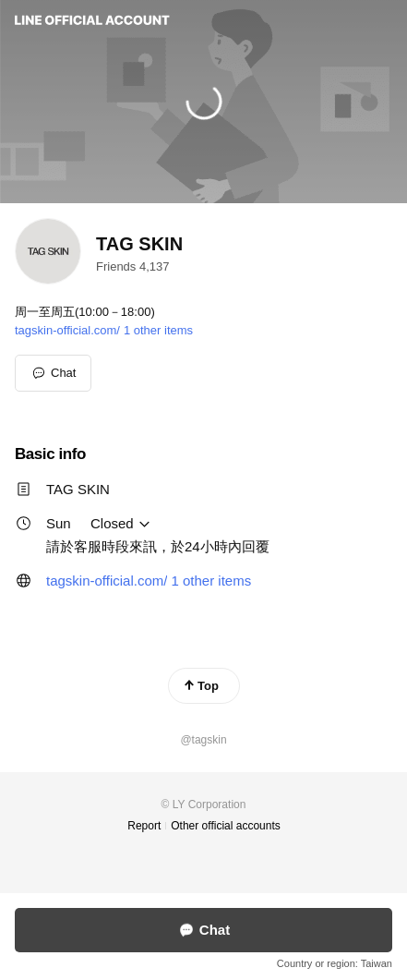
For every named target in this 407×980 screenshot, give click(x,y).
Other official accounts (226, 826)
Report (144, 826)
